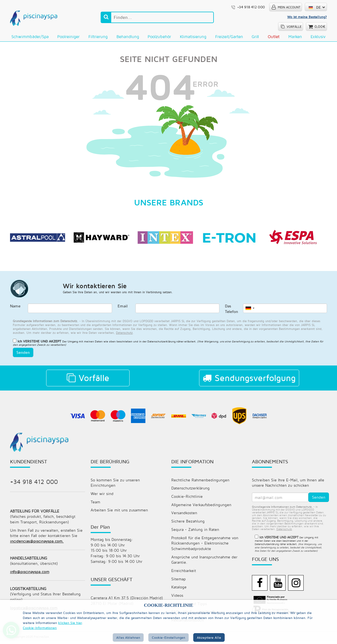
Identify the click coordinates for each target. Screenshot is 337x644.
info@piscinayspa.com (30, 574)
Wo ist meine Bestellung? (307, 17)
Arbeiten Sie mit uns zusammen (119, 512)
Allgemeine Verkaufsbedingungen (201, 506)
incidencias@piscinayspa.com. (37, 543)
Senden (23, 353)
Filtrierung (98, 37)
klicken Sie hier (70, 623)
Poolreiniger (68, 37)
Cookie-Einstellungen (168, 637)
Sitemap (179, 581)
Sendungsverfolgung (249, 379)
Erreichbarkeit (184, 573)
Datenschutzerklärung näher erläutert (171, 342)
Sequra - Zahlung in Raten (195, 531)
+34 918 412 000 (34, 483)
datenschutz (124, 333)
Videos (177, 598)
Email (123, 307)
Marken (295, 37)
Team (95, 503)
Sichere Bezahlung (188, 523)
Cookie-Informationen (40, 628)
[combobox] (250, 309)
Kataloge (179, 589)
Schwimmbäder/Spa (30, 37)
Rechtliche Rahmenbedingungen (200, 481)
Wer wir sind (102, 495)
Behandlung (128, 37)
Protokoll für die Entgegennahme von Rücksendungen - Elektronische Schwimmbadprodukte (205, 545)
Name (15, 307)
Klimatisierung (193, 37)
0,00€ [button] (320, 27)
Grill (255, 37)
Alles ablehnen (128, 637)
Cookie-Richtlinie (187, 498)
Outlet (274, 37)
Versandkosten (184, 514)
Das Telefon (231, 310)
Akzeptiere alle (209, 637)
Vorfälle (88, 379)
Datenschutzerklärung (190, 489)
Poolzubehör (159, 37)
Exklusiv (318, 37)
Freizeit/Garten (229, 37)
